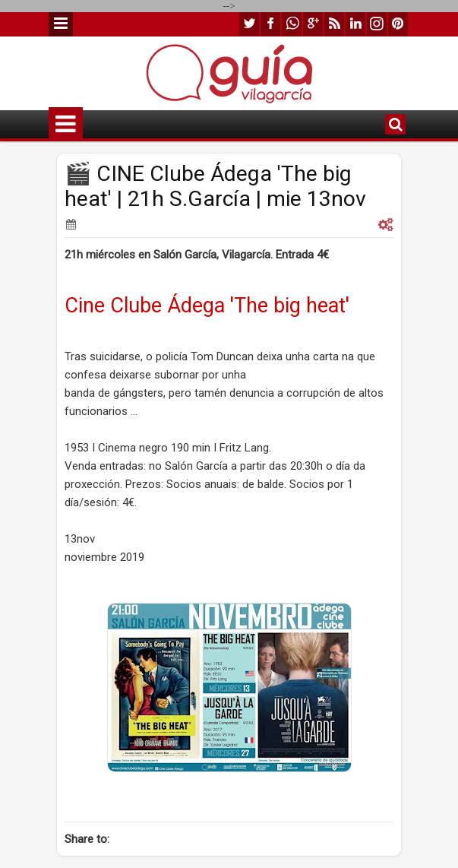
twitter (249, 24)
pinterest (398, 24)
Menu (61, 24)
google (313, 24)
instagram (377, 24)
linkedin (355, 24)
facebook (270, 24)
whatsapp (292, 24)
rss (334, 24)
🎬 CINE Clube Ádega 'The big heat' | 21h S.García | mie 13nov (215, 186)
